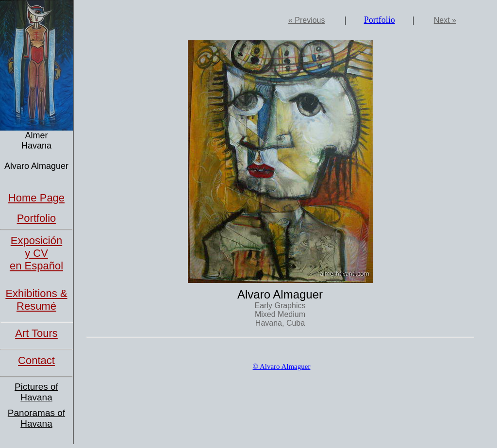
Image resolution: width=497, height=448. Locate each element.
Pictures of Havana (36, 392)
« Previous (307, 20)
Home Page (36, 198)
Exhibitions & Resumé (36, 300)
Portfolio (37, 218)
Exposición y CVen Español (36, 253)
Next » (445, 20)
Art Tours (36, 333)
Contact (36, 360)
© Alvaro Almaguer (282, 366)
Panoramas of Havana (36, 418)
